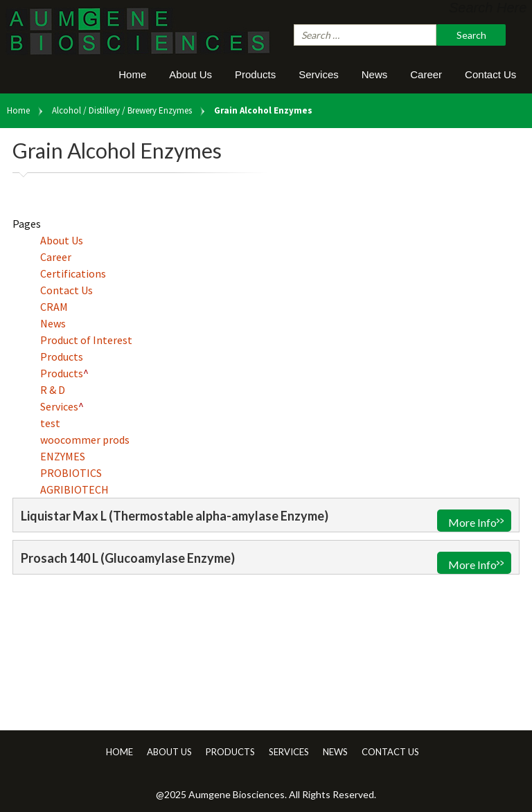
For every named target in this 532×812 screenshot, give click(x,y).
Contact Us (490, 74)
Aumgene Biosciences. (239, 794)
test (50, 423)
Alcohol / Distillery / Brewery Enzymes (122, 110)
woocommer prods (85, 440)
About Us (190, 74)
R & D (53, 390)
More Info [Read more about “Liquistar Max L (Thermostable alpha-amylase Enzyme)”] (472, 522)
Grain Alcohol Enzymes (263, 110)
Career (426, 74)
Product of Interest (86, 340)
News (375, 74)
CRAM (54, 307)
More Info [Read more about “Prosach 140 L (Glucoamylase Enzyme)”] (472, 565)
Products (255, 74)
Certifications (73, 273)
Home (132, 74)
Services (319, 74)
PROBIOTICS (71, 473)
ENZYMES (63, 456)
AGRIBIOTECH (74, 489)
